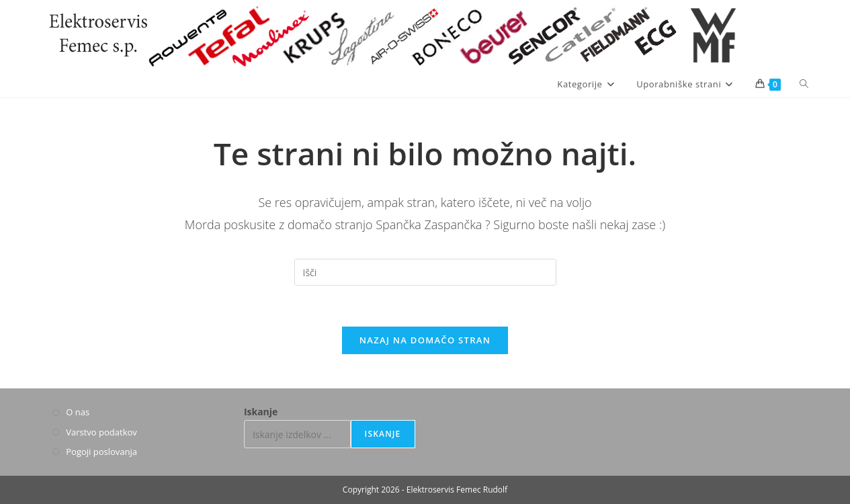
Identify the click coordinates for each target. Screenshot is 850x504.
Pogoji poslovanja (101, 452)
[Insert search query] (425, 272)
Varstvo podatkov (101, 432)
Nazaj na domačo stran (425, 340)
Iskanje (261, 412)
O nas (78, 412)
